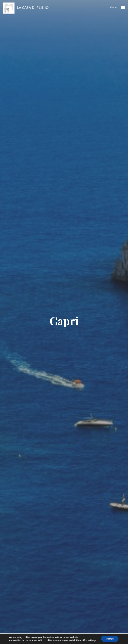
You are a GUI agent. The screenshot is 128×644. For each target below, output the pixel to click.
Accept (110, 639)
